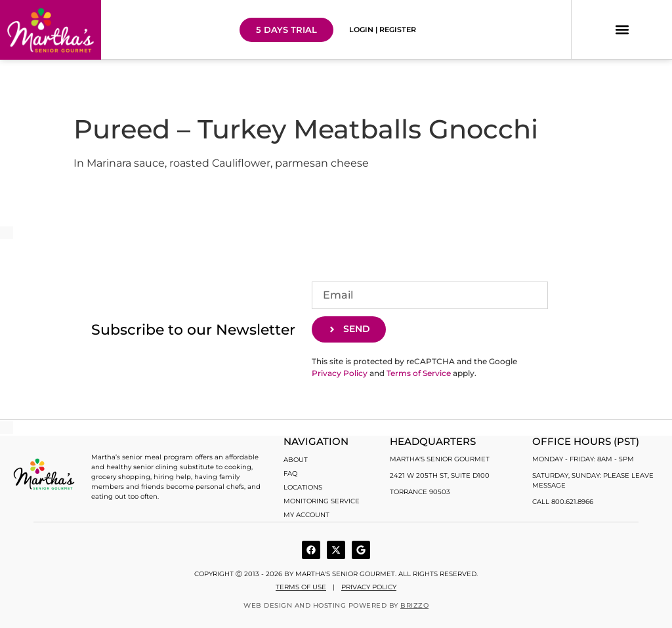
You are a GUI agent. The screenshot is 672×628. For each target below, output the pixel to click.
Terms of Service (419, 373)
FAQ (290, 473)
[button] (622, 30)
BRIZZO (414, 605)
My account (306, 515)
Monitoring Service (322, 501)
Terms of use (301, 587)
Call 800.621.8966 (563, 502)
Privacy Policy (340, 373)
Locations (303, 487)
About (296, 460)
